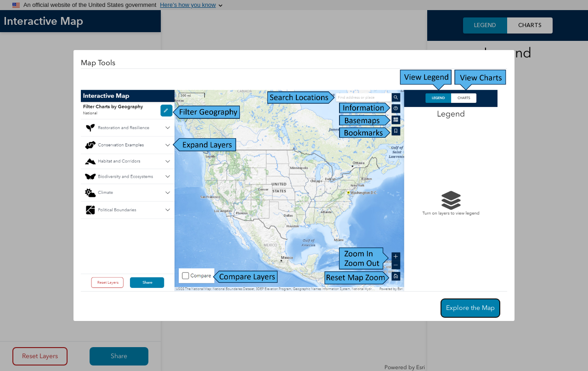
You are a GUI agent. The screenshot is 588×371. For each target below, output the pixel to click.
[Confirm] (470, 308)
